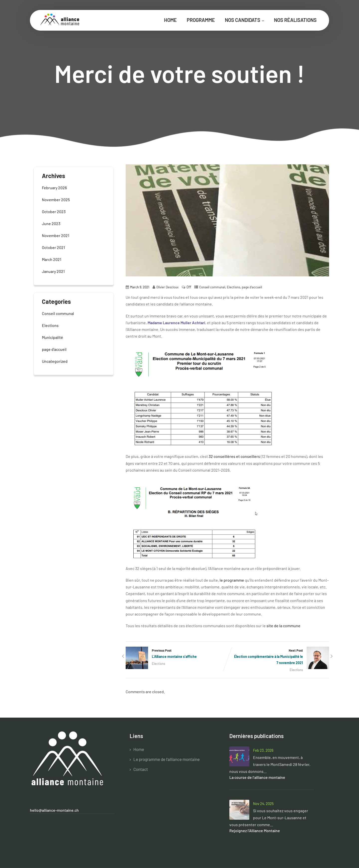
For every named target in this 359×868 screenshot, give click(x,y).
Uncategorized (55, 361)
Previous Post (177, 654)
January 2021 (53, 271)
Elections (233, 287)
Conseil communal (212, 287)
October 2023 (54, 212)
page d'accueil (252, 287)
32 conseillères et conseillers (234, 456)
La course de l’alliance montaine (257, 777)
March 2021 (52, 259)
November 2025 (56, 200)
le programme (232, 580)
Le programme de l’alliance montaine (167, 759)
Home (170, 20)
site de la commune (283, 626)
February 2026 (54, 188)
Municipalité (52, 337)
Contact (141, 769)
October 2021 (53, 247)
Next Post (278, 657)
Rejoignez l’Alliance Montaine (255, 831)
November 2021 (56, 235)
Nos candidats (244, 20)
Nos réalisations (295, 20)
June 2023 (51, 223)
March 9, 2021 (140, 287)
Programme (201, 20)
